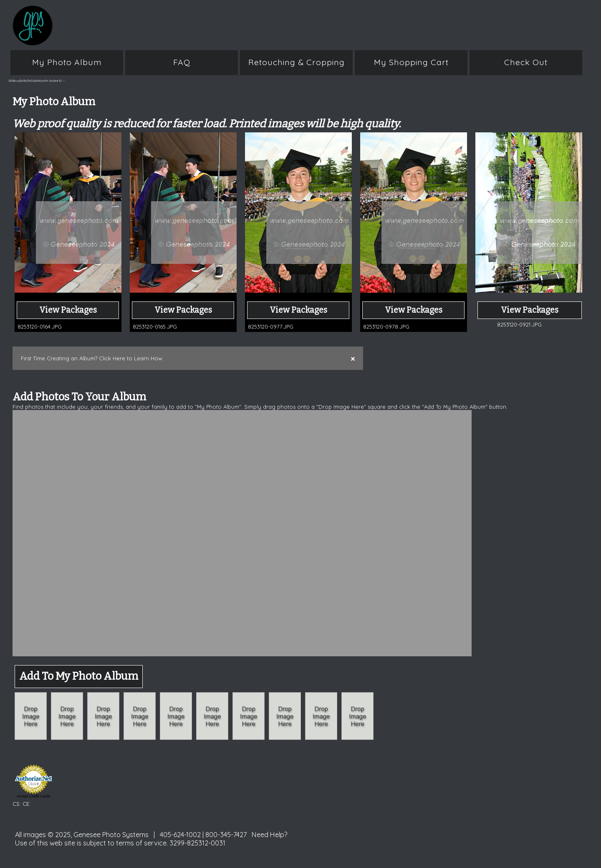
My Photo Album (67, 62)
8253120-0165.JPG (155, 326)
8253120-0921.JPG (519, 324)
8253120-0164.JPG (40, 326)
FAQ (182, 62)
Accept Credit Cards (34, 796)
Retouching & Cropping (297, 62)
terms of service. (142, 843)
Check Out (526, 62)
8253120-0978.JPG (386, 326)
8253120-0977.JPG (271, 326)
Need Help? (270, 835)
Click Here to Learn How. (131, 358)
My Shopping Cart (411, 62)
